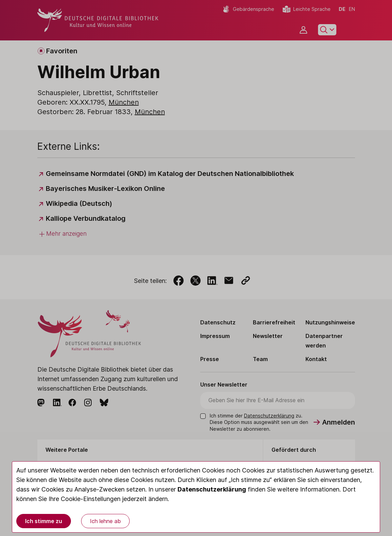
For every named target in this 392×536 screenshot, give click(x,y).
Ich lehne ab (105, 521)
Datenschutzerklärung (212, 489)
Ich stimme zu (44, 521)
